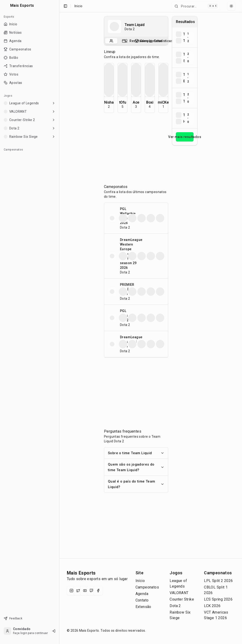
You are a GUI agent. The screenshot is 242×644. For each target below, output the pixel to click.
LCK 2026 (212, 606)
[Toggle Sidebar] (59, 322)
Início (140, 581)
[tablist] (136, 41)
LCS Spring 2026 (218, 599)
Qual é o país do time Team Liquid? (136, 484)
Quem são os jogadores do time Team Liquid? (136, 467)
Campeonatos (147, 587)
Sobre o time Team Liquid (136, 453)
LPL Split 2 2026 (218, 581)
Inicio (78, 6)
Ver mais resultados (185, 137)
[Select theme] (231, 6)
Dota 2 (175, 606)
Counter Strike (182, 599)
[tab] (111, 41)
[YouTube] (85, 591)
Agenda (142, 594)
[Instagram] (71, 591)
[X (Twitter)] (78, 591)
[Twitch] (91, 591)
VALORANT (179, 593)
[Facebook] (98, 591)
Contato (142, 600)
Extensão (143, 607)
